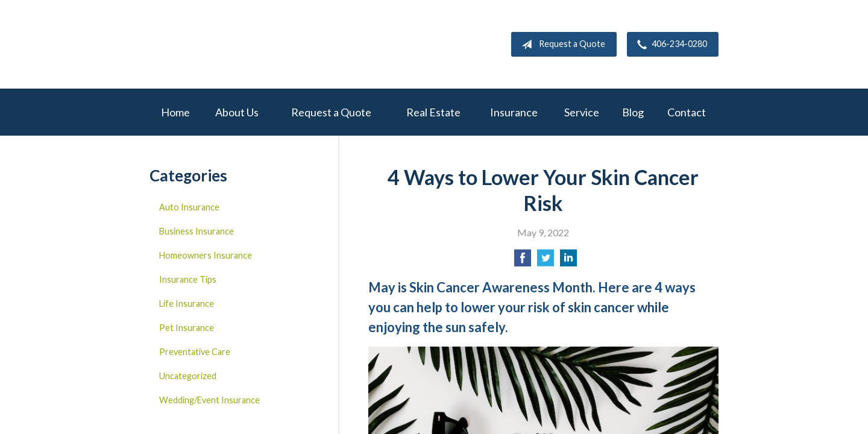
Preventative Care (195, 352)
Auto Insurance (189, 207)
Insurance (514, 112)
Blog (633, 112)
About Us (237, 112)
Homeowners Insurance (206, 255)
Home (175, 112)
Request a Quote (561, 45)
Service (582, 112)
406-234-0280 (670, 45)
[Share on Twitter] (546, 261)
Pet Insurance (187, 328)
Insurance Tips (188, 279)
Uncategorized (188, 376)
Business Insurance (197, 231)
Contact (687, 112)
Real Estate (433, 112)
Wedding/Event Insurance (209, 400)
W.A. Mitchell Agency (240, 44)
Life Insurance (187, 303)
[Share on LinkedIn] (568, 261)
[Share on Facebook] (523, 261)
